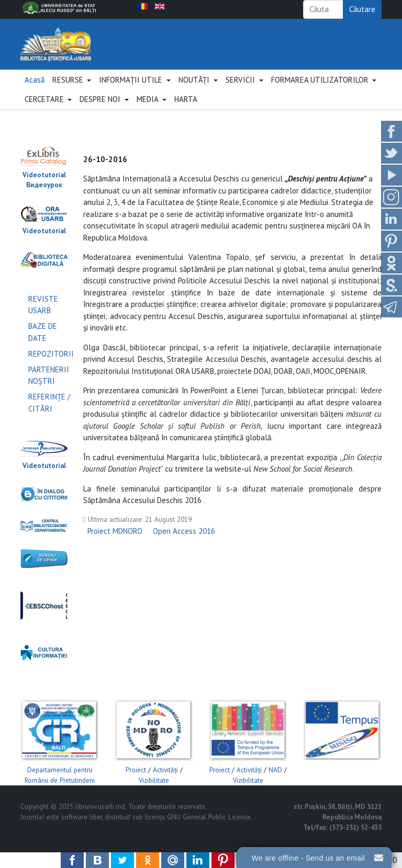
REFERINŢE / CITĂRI (49, 415)
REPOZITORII (51, 366)
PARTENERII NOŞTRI (49, 387)
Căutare (362, 9)
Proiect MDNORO (115, 543)
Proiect (136, 782)
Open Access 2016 (184, 543)
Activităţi (165, 782)
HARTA (186, 111)
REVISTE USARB (43, 317)
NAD (275, 782)
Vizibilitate (154, 792)
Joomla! (32, 829)
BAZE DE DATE (43, 344)
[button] (72, 92)
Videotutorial (44, 186)
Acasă (35, 91)
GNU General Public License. (210, 829)
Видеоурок (44, 197)
